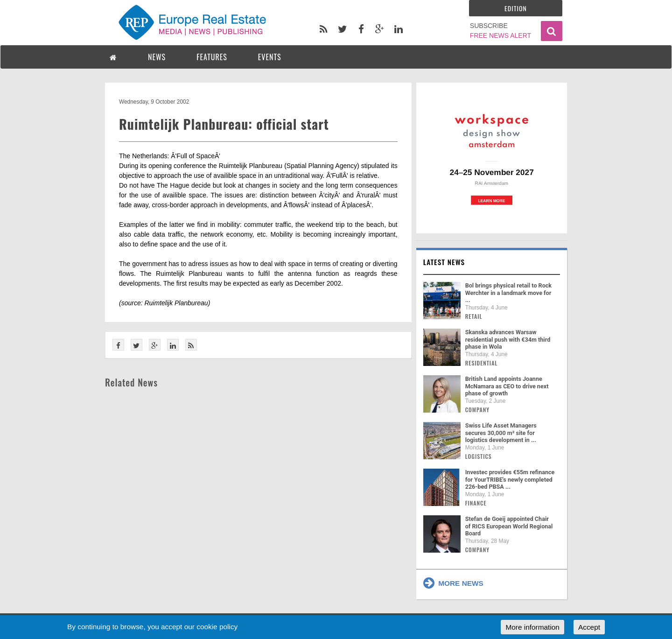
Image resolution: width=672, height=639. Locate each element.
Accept (589, 627)
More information (532, 627)
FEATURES (212, 57)
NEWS (157, 57)
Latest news (444, 262)
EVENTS (270, 57)
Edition (516, 8)
